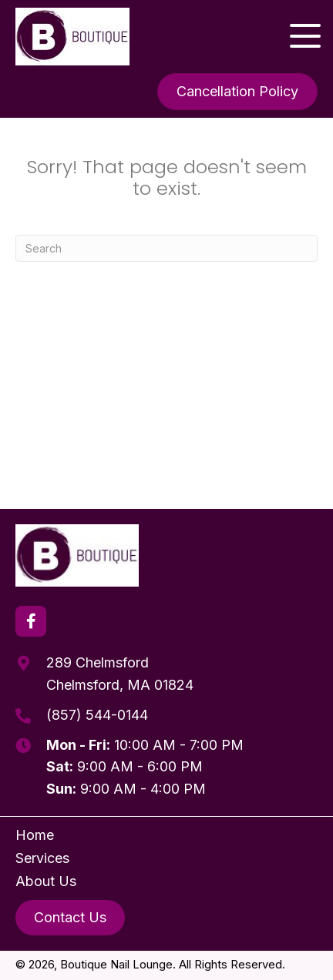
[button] (305, 36)
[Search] (166, 248)
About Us (46, 881)
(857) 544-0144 (97, 715)
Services (42, 858)
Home (35, 835)
